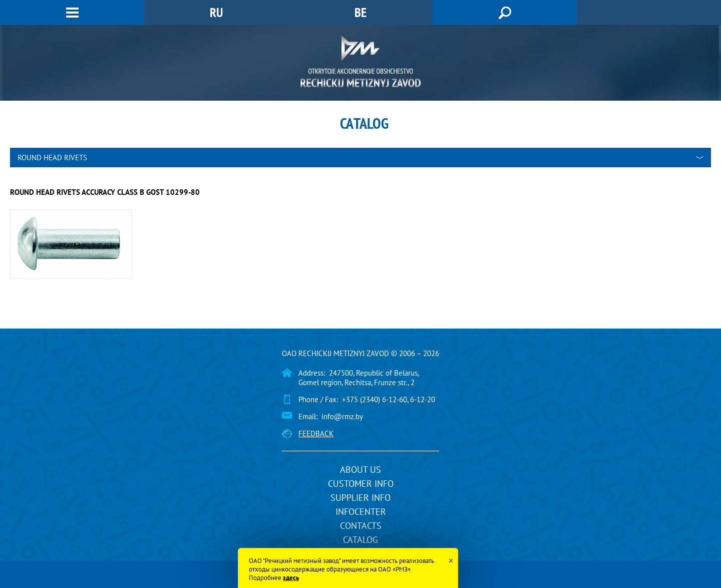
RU (216, 12)
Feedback (316, 433)
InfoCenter (361, 512)
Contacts (361, 526)
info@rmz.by (342, 416)
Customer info (361, 484)
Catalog (360, 540)
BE (360, 12)
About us (360, 470)
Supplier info (360, 498)
